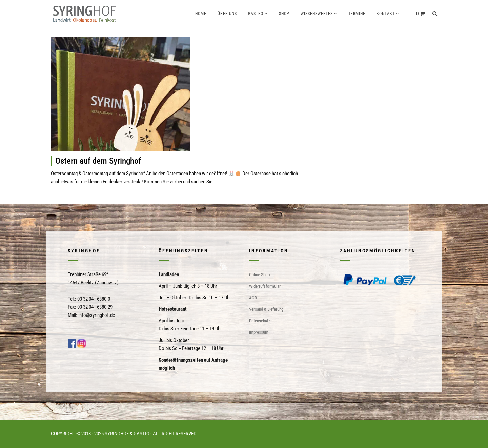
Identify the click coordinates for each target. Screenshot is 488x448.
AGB (253, 298)
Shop (284, 14)
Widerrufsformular (265, 286)
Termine (357, 14)
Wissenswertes (317, 14)
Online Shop (259, 275)
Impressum (259, 332)
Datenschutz (260, 321)
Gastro (256, 14)
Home (201, 14)
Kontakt (386, 14)
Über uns (227, 14)
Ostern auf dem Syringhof (98, 161)
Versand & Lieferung (266, 309)
